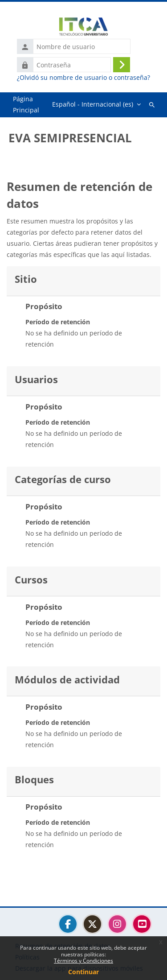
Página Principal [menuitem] (26, 104)
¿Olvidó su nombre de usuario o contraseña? (83, 78)
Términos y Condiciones (83, 961)
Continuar (83, 972)
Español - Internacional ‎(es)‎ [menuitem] (93, 104)
